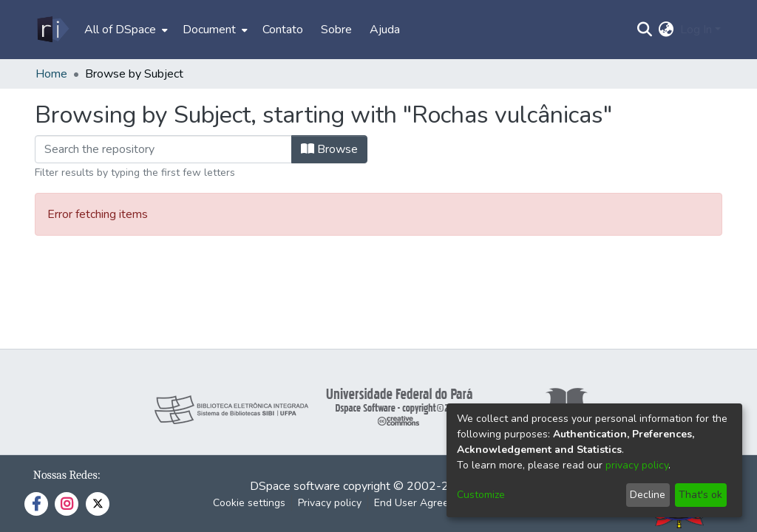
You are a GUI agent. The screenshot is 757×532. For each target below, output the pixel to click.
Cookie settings (249, 503)
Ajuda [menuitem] (385, 30)
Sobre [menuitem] (336, 30)
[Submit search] (645, 30)
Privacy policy (330, 503)
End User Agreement (423, 503)
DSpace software (295, 486)
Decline (648, 495)
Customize (481, 495)
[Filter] (163, 149)
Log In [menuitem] (696, 30)
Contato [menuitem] (283, 30)
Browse (329, 149)
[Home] (52, 30)
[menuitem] (125, 30)
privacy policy (637, 465)
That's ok (700, 495)
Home (51, 74)
